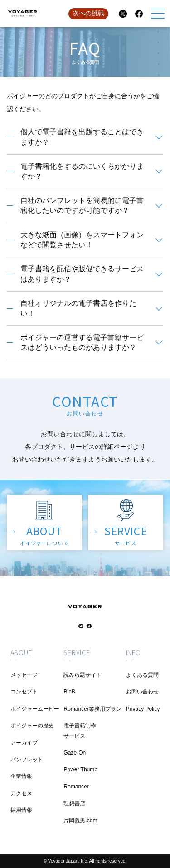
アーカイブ (24, 743)
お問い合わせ (142, 692)
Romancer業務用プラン (92, 709)
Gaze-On (75, 753)
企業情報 (21, 776)
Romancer (76, 787)
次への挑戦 (88, 13)
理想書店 (74, 803)
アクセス (21, 793)
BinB (69, 692)
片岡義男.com (80, 821)
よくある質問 (142, 675)
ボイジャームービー (35, 709)
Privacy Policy (143, 709)
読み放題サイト (83, 675)
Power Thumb (80, 769)
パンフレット (27, 759)
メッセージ (24, 675)
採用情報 (21, 810)
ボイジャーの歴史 (32, 726)
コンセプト (24, 692)
